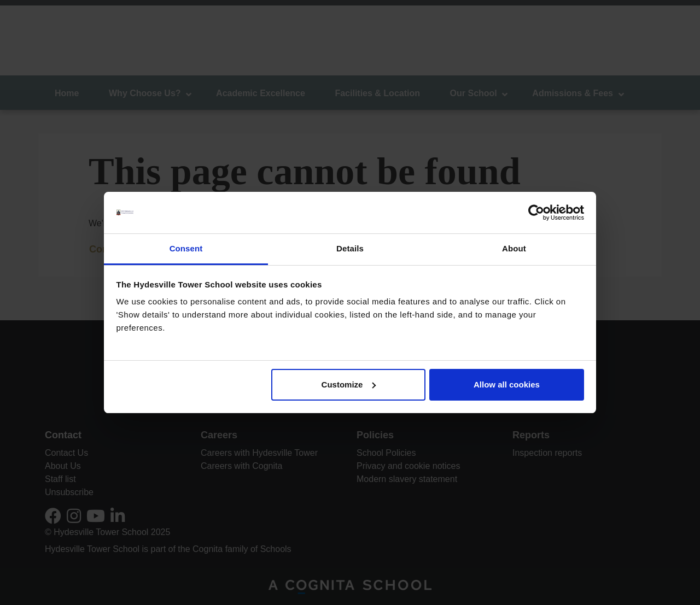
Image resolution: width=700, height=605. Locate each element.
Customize (349, 384)
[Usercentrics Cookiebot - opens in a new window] (536, 213)
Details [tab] (350, 248)
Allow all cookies (507, 384)
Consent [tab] (186, 248)
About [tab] (514, 248)
